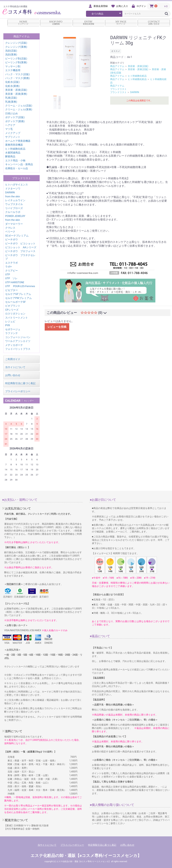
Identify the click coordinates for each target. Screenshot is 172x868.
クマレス (10, 228)
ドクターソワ (13, 189)
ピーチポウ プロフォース (20, 251)
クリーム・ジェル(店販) (19, 106)
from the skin (13, 196)
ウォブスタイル (14, 204)
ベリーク (10, 232)
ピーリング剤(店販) (16, 59)
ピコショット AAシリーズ (21, 247)
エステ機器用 (13, 70)
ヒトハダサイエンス (17, 185)
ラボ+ (8, 267)
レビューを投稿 (57, 327)
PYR (8, 325)
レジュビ (10, 322)
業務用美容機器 (14, 145)
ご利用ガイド (13, 359)
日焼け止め (12, 113)
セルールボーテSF (15, 302)
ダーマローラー (14, 224)
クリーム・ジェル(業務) (19, 109)
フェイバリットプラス (18, 349)
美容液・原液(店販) (16, 90)
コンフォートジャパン (18, 337)
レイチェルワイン (15, 200)
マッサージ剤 (13, 66)
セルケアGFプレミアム (18, 294)
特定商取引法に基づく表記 (20, 383)
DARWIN (10, 192)
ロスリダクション (15, 314)
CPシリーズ (12, 310)
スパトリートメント (17, 318)
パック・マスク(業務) (17, 78)
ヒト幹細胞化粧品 (15, 149)
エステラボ (12, 263)
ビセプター (12, 290)
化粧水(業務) (12, 86)
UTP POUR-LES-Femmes (20, 286)
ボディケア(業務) (15, 121)
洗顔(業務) (11, 55)
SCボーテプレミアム (17, 236)
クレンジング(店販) (16, 43)
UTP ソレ (11, 278)
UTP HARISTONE (15, 282)
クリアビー (12, 271)
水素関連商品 (13, 153)
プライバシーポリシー (18, 391)
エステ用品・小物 (15, 161)
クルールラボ (13, 212)
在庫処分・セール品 (17, 168)
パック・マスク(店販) (17, 74)
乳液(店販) (11, 98)
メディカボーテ (14, 345)
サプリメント (13, 137)
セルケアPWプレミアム (18, 298)
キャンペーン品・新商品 (19, 164)
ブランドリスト (118, 89)
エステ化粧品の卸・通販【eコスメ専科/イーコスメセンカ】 (86, 856)
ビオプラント (13, 306)
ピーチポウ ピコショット (20, 244)
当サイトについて (15, 367)
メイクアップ (13, 133)
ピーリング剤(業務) (16, 62)
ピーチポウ (12, 240)
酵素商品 (10, 156)
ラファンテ (12, 333)
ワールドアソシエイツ (18, 341)
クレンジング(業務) (16, 47)
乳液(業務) (11, 102)
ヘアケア (10, 125)
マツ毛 (9, 129)
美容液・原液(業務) (16, 94)
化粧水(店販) (12, 82)
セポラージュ (13, 329)
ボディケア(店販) (15, 117)
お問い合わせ (13, 375)
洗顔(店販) (11, 51)
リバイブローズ (14, 208)
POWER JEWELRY (15, 216)
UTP (8, 274)
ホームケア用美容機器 (18, 141)
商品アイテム (117, 66)
